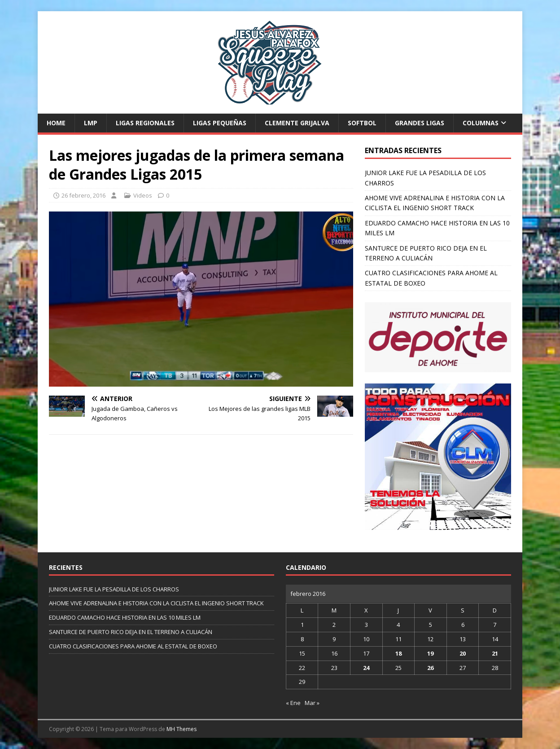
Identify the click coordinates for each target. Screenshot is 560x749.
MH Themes (182, 729)
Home (56, 123)
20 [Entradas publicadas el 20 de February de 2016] (463, 653)
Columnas (481, 123)
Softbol (362, 123)
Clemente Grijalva (297, 123)
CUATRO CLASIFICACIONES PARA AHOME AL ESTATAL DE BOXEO (133, 646)
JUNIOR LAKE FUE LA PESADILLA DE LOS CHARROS (114, 589)
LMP (91, 123)
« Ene (293, 703)
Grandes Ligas (420, 123)
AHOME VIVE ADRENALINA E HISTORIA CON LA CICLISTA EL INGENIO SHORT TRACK (156, 603)
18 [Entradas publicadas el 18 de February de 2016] (398, 653)
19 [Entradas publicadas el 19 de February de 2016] (430, 653)
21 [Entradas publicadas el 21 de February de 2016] (495, 653)
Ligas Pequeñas (220, 123)
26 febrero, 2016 (83, 195)
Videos (143, 195)
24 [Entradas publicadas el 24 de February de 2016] (366, 668)
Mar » (312, 703)
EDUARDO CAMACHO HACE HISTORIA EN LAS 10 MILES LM (125, 617)
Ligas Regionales (145, 123)
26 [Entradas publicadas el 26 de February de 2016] (430, 668)
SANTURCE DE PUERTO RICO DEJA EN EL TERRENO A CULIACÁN (131, 632)
